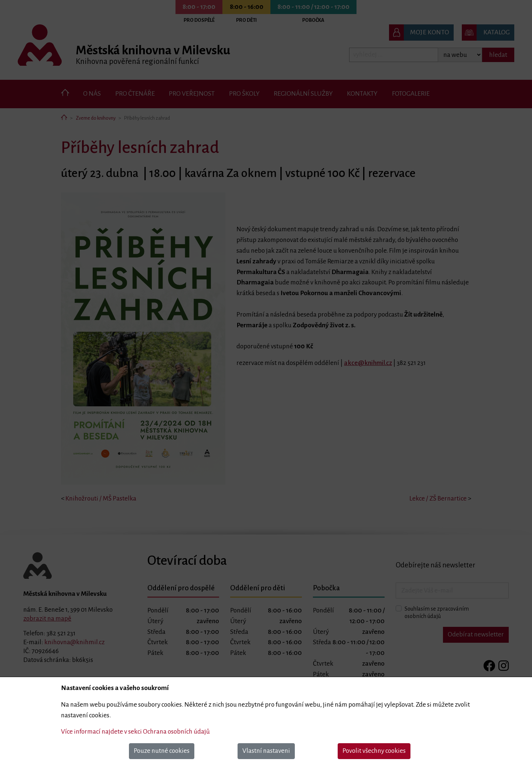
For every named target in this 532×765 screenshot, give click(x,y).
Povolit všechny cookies (374, 751)
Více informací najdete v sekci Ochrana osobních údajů (135, 732)
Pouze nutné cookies (162, 751)
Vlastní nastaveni (266, 751)
